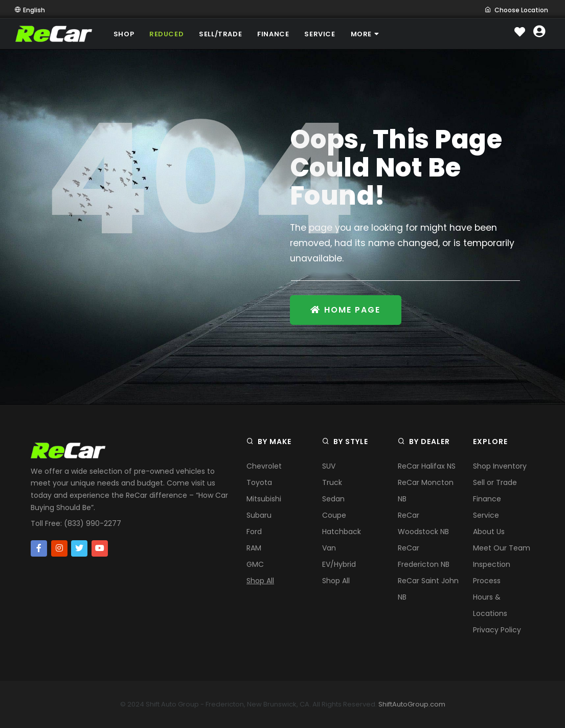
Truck (332, 482)
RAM (254, 548)
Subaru (259, 515)
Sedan (333, 499)
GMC (255, 564)
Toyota (259, 482)
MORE (366, 34)
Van (329, 548)
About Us (489, 532)
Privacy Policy (497, 630)
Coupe (334, 515)
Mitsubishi (264, 499)
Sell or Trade (495, 482)
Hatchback (342, 532)
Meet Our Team (502, 548)
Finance (487, 499)
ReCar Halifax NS (427, 466)
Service (486, 515)
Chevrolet (264, 466)
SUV (329, 466)
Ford (254, 532)
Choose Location (516, 10)
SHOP (124, 34)
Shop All (260, 581)
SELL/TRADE (220, 34)
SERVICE (320, 34)
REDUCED (166, 34)
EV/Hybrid (339, 564)
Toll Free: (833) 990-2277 (76, 523)
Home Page (346, 310)
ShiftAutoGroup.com (412, 704)
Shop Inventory (500, 466)
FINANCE (273, 34)
